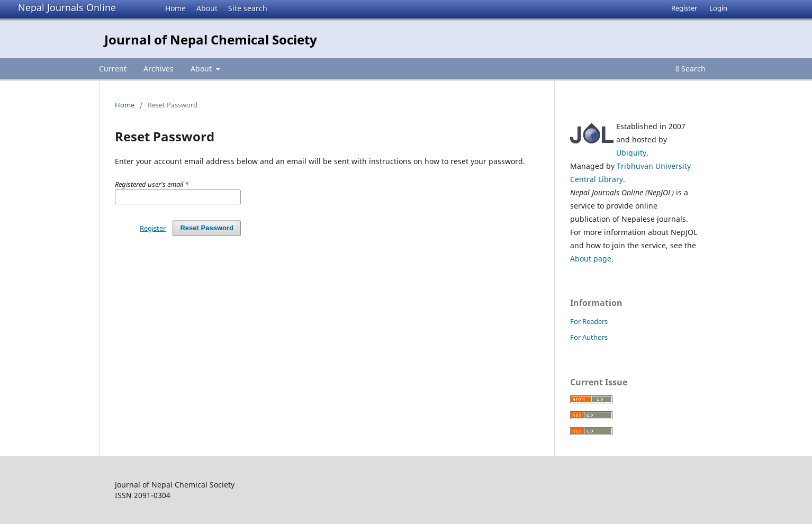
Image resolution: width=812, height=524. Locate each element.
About (207, 8)
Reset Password (207, 228)
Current (113, 69)
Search (690, 69)
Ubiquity (631, 153)
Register (684, 8)
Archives (159, 69)
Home (175, 8)
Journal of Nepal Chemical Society (211, 39)
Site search (248, 8)
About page (591, 259)
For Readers (589, 321)
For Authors (589, 337)
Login (718, 8)
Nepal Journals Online (67, 7)
